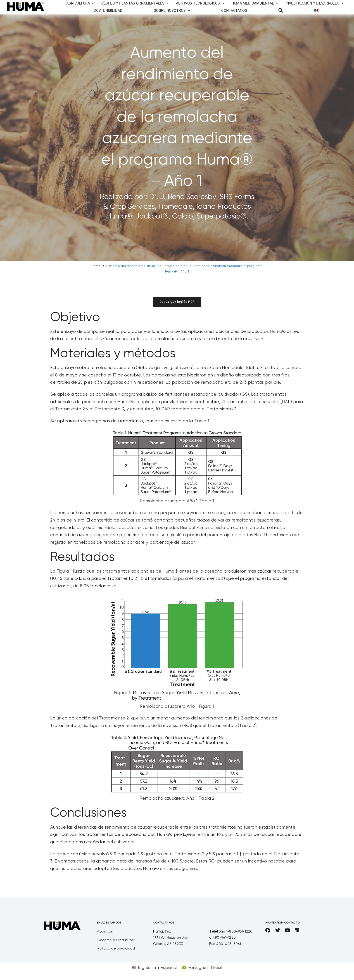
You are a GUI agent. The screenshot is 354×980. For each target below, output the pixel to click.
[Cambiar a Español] (166, 968)
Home (96, 266)
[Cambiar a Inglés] (141, 968)
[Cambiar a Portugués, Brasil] (202, 968)
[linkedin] (297, 930)
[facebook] (268, 930)
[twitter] (278, 930)
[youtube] (287, 930)
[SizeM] (25, 4)
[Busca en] (281, 11)
